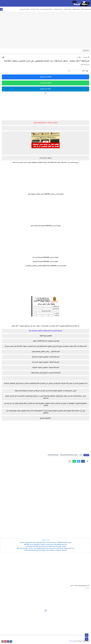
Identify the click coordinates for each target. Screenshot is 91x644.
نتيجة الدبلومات (67, 9)
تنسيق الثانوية (76, 9)
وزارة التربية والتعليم (53, 455)
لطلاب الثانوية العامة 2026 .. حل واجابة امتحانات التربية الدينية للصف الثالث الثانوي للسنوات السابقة (46, 543)
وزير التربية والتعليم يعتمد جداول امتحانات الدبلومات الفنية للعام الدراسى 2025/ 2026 (45, 545)
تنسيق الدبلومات (58, 9)
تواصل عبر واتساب (45, 83)
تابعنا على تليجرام (46, 89)
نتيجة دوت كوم (73, 641)
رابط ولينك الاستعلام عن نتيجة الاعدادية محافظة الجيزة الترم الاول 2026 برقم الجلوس (46, 550)
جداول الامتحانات (35, 9)
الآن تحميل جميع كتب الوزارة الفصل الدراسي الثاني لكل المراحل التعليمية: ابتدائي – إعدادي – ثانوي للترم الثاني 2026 (45, 548)
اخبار (79, 57)
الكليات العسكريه (25, 9)
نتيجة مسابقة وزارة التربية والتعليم (69, 455)
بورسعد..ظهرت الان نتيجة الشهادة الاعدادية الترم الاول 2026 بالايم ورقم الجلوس (45, 546)
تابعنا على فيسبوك (46, 77)
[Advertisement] (45, 34)
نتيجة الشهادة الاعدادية (46, 9)
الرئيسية (86, 57)
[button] (83, 461)
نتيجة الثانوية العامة (86, 9)
